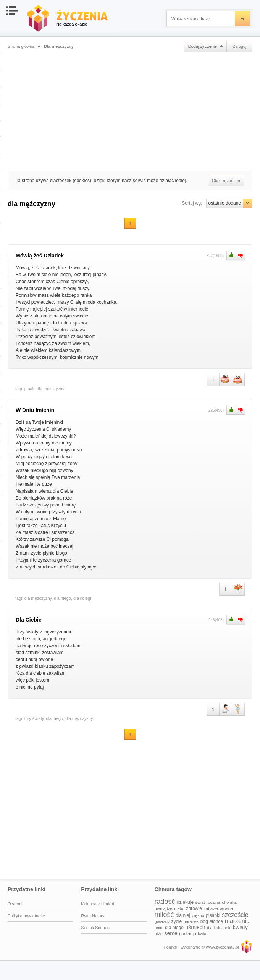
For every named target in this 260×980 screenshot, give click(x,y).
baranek (191, 921)
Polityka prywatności (27, 916)
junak (29, 389)
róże (159, 934)
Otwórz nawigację (12, 11)
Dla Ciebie (29, 620)
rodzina (213, 902)
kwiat (203, 934)
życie (177, 921)
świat (200, 902)
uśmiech (195, 927)
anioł (159, 928)
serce (171, 933)
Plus (230, 256)
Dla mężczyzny (59, 46)
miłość (164, 915)
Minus (241, 256)
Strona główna (21, 46)
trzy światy (34, 718)
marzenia (237, 921)
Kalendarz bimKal (97, 904)
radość (165, 902)
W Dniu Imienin (35, 410)
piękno (198, 915)
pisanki (213, 915)
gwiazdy (162, 921)
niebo (179, 908)
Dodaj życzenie (205, 46)
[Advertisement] (130, 109)
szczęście (235, 915)
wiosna (226, 908)
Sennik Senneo (95, 928)
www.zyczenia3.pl (246, 946)
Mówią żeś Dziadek (40, 256)
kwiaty (240, 927)
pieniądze (164, 908)
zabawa (211, 908)
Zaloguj (239, 46)
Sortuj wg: (192, 203)
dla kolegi (82, 598)
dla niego (62, 598)
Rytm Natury (93, 916)
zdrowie (194, 908)
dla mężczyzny (50, 389)
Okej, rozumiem (227, 181)
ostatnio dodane (229, 203)
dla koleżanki (219, 928)
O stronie (16, 904)
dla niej (183, 915)
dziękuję (185, 902)
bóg (204, 921)
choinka (229, 902)
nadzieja (188, 934)
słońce (216, 921)
